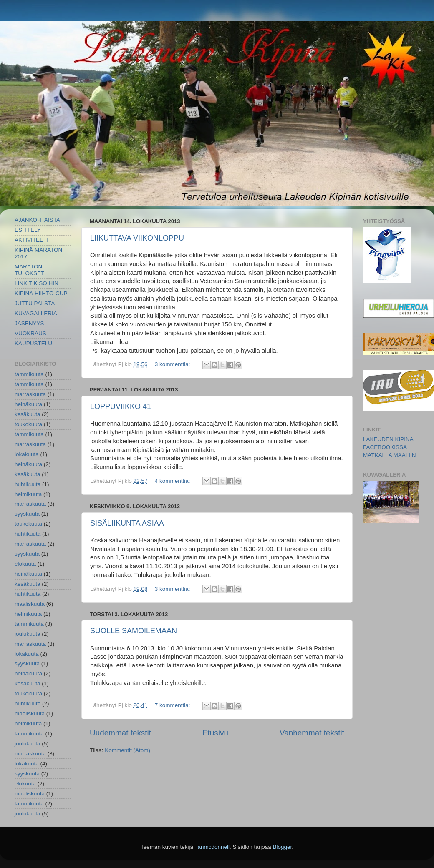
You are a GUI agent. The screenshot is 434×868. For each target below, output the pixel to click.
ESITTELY (28, 230)
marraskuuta (30, 394)
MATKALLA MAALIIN (390, 455)
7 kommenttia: (173, 705)
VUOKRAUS (30, 333)
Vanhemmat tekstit (312, 733)
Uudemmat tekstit (120, 733)
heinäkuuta (28, 404)
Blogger (283, 847)
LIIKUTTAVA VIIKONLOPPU (137, 238)
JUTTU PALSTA (35, 303)
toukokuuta (28, 424)
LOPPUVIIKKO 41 (121, 406)
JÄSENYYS (29, 323)
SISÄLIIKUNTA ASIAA (127, 523)
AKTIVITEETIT (33, 240)
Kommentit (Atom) (127, 750)
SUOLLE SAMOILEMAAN (134, 631)
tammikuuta (29, 374)
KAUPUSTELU (33, 343)
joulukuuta (28, 634)
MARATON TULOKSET (29, 270)
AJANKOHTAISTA (37, 220)
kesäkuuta (28, 414)
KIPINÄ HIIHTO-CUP (41, 293)
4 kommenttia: (173, 481)
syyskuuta (27, 514)
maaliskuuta (30, 604)
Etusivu (215, 733)
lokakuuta (27, 454)
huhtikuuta (28, 484)
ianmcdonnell (213, 847)
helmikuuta (28, 494)
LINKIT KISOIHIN (37, 283)
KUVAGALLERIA (36, 313)
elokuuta (25, 564)
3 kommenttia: (173, 364)
